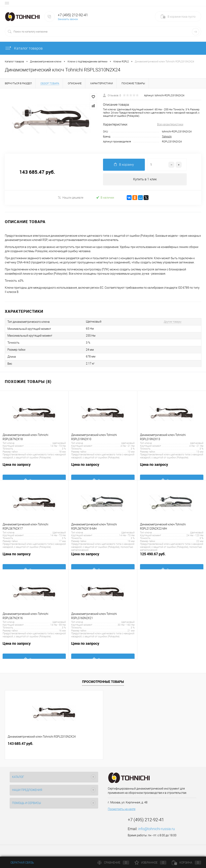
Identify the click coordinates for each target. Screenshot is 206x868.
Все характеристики (170, 124)
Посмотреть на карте (122, 809)
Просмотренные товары (103, 682)
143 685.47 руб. (20, 744)
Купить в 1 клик (145, 179)
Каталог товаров (24, 48)
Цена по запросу (34, 467)
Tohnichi (167, 137)
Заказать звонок (68, 19)
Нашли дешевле (71, 197)
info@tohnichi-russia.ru (157, 829)
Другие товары (173, 322)
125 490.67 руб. (172, 556)
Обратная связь (19, 863)
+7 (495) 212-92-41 (73, 15)
